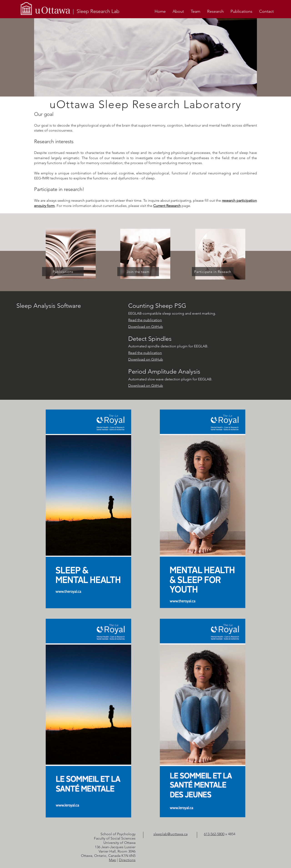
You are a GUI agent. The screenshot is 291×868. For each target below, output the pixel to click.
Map (113, 860)
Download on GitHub (146, 327)
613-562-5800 (214, 834)
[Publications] (63, 272)
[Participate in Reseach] (213, 272)
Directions (127, 860)
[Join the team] (138, 272)
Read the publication (145, 320)
